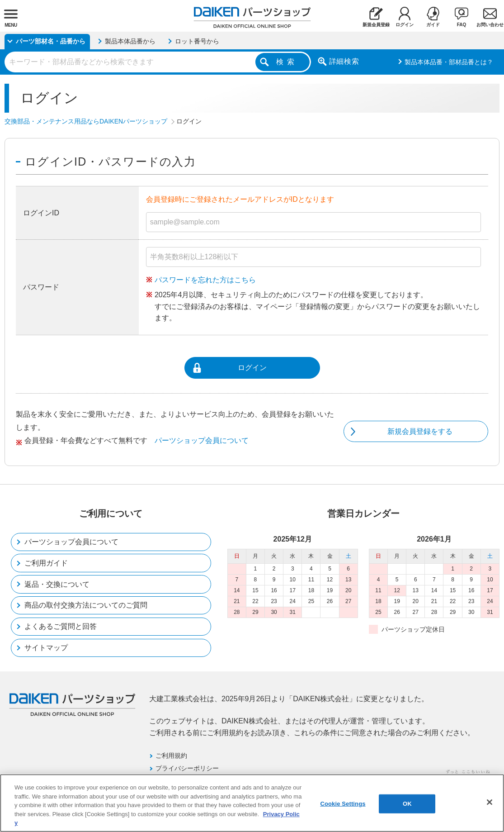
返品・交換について (57, 584)
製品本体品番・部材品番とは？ (449, 62)
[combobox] (158, 62)
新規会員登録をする (420, 431)
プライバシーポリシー (187, 768)
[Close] (490, 802)
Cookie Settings (343, 804)
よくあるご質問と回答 (61, 626)
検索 (287, 62)
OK (407, 804)
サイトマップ (46, 648)
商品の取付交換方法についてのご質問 (86, 605)
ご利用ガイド (46, 563)
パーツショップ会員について (202, 440)
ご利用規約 (171, 756)
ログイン (252, 368)
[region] (252, 803)
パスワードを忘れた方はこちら (205, 280)
